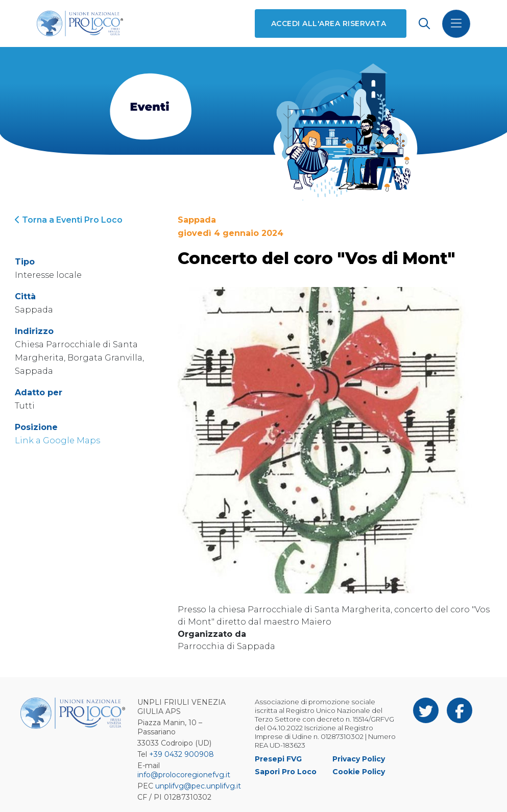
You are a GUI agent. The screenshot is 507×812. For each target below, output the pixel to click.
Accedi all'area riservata (329, 23)
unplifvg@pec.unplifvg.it (198, 786)
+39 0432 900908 (182, 754)
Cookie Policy (359, 772)
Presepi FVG (278, 759)
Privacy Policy (359, 759)
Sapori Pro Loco (286, 772)
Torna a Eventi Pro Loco (69, 220)
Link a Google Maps (57, 440)
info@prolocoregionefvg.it (184, 775)
